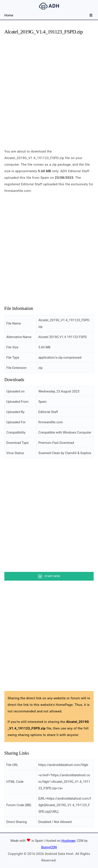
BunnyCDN (49, 847)
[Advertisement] (49, 88)
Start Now (52, 576)
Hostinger (68, 841)
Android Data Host (49, 6)
